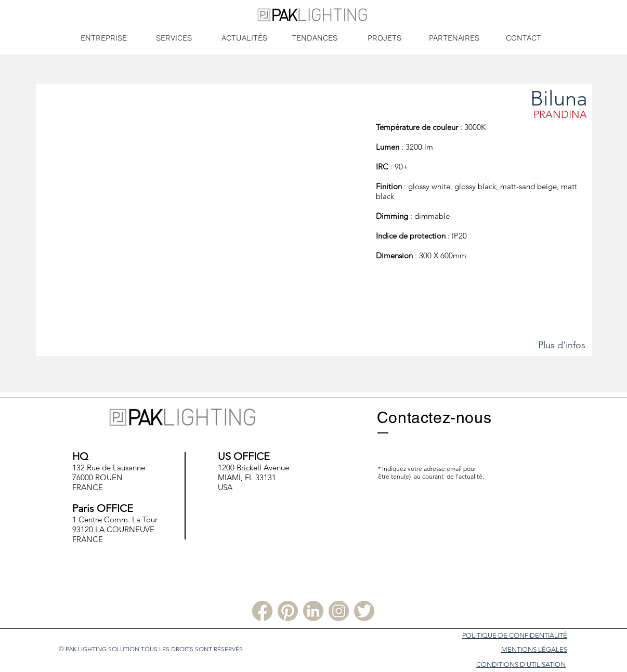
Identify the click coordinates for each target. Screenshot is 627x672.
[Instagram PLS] (339, 611)
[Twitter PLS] (364, 611)
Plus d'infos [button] (562, 345)
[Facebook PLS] (262, 611)
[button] (206, 228)
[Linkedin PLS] (313, 611)
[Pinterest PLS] (288, 611)
